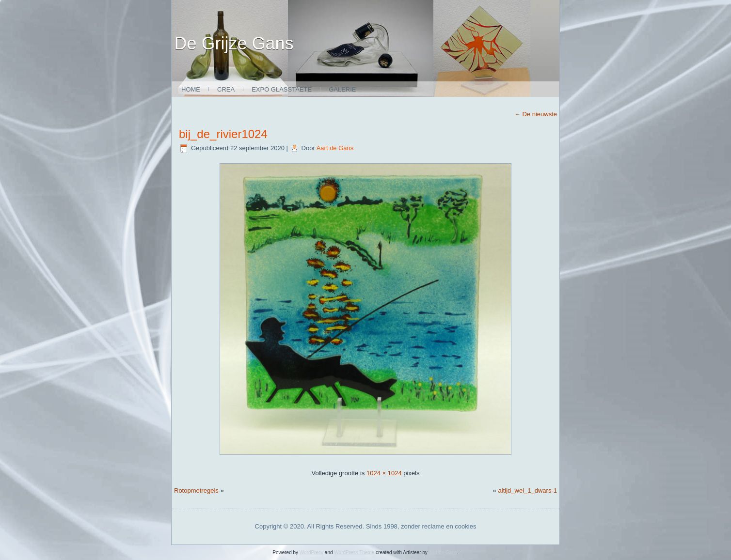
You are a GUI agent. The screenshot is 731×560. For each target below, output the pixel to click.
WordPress (311, 552)
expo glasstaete (282, 89)
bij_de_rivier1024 (223, 134)
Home (191, 89)
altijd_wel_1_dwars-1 (528, 490)
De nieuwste (536, 114)
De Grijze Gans (234, 43)
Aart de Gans (335, 148)
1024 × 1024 (384, 473)
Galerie (342, 89)
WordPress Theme (354, 552)
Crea (226, 89)
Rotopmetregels (196, 490)
